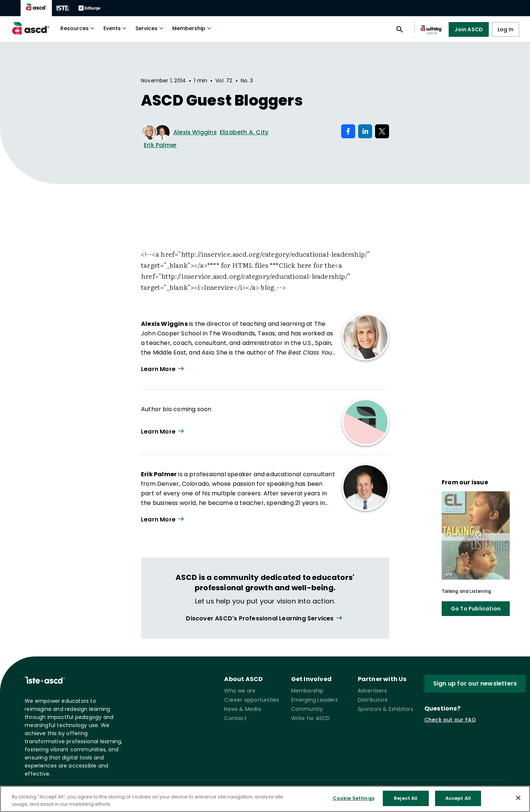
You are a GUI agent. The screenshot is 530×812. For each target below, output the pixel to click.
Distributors (373, 700)
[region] (265, 799)
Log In (506, 29)
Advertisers (372, 691)
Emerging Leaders (315, 700)
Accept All (458, 798)
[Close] (518, 798)
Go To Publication (476, 609)
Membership (192, 28)
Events (116, 28)
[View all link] (265, 618)
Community (307, 709)
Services (150, 28)
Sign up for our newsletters (475, 683)
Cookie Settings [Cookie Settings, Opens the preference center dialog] (354, 798)
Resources (78, 28)
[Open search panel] (400, 29)
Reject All (406, 798)
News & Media (242, 709)
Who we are (240, 691)
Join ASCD (469, 29)
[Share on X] (382, 131)
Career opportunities (252, 700)
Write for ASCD (311, 718)
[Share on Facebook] (348, 131)
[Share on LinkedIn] (365, 131)
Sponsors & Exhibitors (386, 709)
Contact (235, 718)
